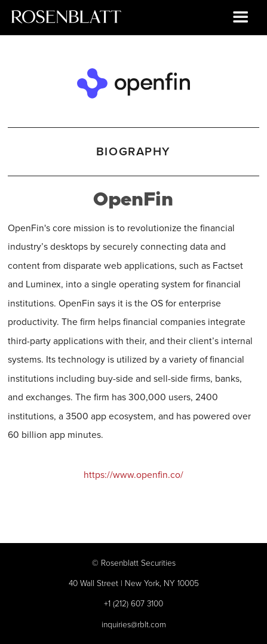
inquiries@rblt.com (134, 624)
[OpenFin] (133, 81)
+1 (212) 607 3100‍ (133, 603)
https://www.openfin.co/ (133, 474)
